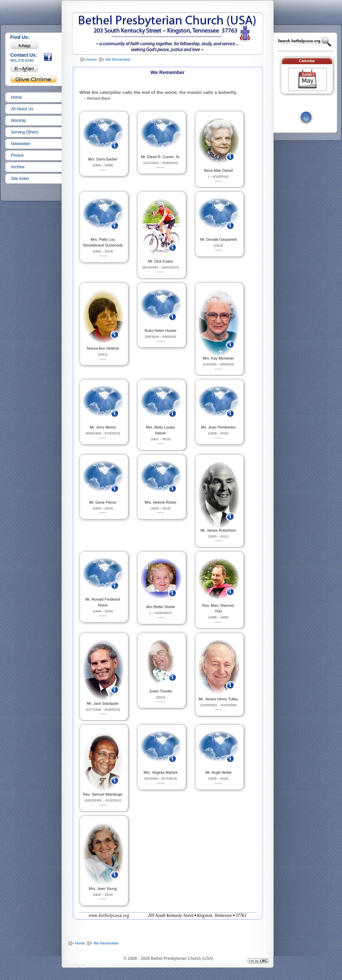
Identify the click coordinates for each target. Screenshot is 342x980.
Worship (18, 121)
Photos (17, 155)
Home (16, 97)
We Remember (118, 59)
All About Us (22, 109)
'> (24, 70)
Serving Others (25, 132)
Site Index (20, 179)
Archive (18, 167)
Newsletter (21, 144)
